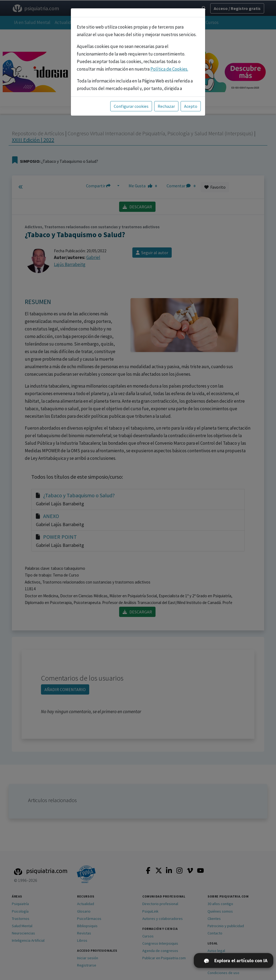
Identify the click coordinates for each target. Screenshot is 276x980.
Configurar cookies (131, 106)
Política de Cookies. (169, 69)
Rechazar (166, 106)
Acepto (191, 106)
